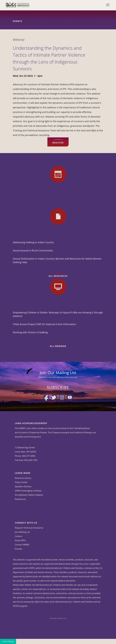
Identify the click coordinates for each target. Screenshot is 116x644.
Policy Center (21, 482)
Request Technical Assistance (29, 528)
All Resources (58, 276)
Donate (18, 549)
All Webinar (58, 346)
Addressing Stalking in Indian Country (33, 242)
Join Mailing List (22, 532)
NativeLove (20, 499)
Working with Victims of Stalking (30, 332)
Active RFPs (20, 540)
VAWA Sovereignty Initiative (28, 491)
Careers (19, 536)
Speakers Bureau (23, 486)
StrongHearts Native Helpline (29, 495)
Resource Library (23, 478)
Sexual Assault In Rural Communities (33, 250)
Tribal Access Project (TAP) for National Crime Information (44, 324)
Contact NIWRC (22, 545)
